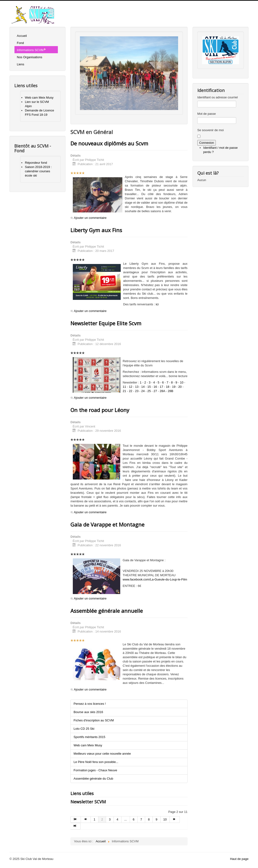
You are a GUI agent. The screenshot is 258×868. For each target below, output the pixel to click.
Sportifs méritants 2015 (89, 737)
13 (137, 387)
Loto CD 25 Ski (84, 729)
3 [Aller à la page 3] (110, 819)
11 (124, 387)
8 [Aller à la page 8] (149, 819)
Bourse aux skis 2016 (88, 712)
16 (155, 387)
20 (180, 387)
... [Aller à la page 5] (126, 819)
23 (137, 391)
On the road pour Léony (100, 410)
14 (143, 387)
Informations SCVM (31, 50)
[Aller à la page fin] (75, 826)
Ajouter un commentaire (90, 218)
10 (182, 382)
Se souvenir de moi (210, 130)
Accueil (22, 36)
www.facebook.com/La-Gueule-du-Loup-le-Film (155, 579)
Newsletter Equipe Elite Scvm (106, 323)
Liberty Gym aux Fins (96, 230)
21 (124, 391)
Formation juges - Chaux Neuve (95, 770)
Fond (31, 43)
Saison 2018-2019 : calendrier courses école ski (38, 171)
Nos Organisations (31, 57)
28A (162, 391)
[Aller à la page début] (76, 820)
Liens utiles (82, 793)
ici (157, 304)
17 (161, 387)
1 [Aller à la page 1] (94, 819)
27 (155, 391)
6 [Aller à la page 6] (134, 819)
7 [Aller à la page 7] (141, 819)
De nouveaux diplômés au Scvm (109, 143)
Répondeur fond (36, 163)
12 (130, 387)
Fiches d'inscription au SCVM (94, 720)
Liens (21, 64)
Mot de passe (207, 114)
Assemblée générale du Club (93, 779)
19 (174, 387)
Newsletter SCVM (88, 802)
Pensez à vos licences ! (90, 704)
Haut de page (239, 859)
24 (143, 391)
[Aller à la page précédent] (86, 820)
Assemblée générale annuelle (107, 611)
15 (149, 387)
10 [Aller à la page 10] (165, 819)
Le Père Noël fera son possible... (96, 762)
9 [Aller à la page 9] (156, 819)
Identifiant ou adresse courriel (218, 97)
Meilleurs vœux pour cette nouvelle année (102, 754)
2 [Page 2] (102, 819)
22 (130, 391)
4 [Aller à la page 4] (117, 819)
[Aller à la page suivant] (175, 820)
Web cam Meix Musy (39, 98)
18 (168, 387)
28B (171, 391)
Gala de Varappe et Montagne (107, 524)
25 (149, 391)
